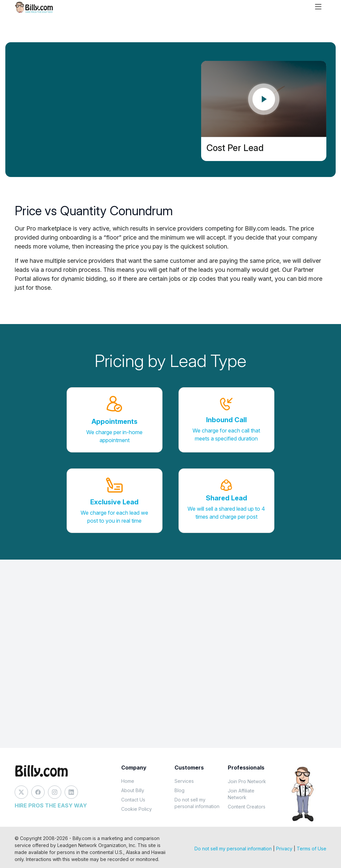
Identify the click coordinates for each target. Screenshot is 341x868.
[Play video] (264, 99)
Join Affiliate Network (241, 794)
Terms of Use (312, 849)
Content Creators (247, 807)
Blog (179, 790)
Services (184, 781)
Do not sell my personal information (197, 803)
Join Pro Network (247, 781)
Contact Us (133, 800)
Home (128, 781)
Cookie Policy (137, 809)
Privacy (284, 849)
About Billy (133, 790)
